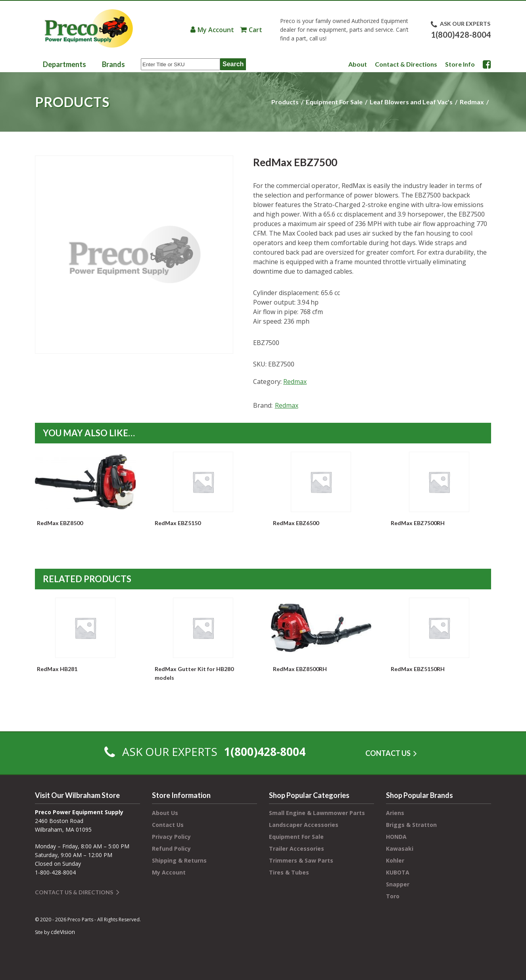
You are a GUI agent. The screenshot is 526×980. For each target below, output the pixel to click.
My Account (216, 30)
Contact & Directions (406, 64)
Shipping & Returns (179, 860)
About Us (165, 813)
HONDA (396, 837)
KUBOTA (398, 872)
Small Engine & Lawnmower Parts (317, 813)
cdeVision (63, 932)
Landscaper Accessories (304, 825)
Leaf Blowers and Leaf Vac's (411, 102)
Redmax (472, 102)
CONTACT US (388, 753)
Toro (393, 896)
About (358, 64)
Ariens (395, 813)
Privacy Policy (171, 837)
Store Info (460, 64)
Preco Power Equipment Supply (88, 29)
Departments (64, 64)
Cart (255, 30)
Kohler (395, 860)
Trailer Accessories (297, 849)
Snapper (398, 884)
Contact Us (168, 825)
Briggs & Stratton (411, 825)
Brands (113, 64)
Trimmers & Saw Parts (301, 860)
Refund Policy (171, 849)
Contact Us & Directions (74, 892)
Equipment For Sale (334, 102)
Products (285, 102)
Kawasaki (400, 849)
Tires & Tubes (289, 872)
